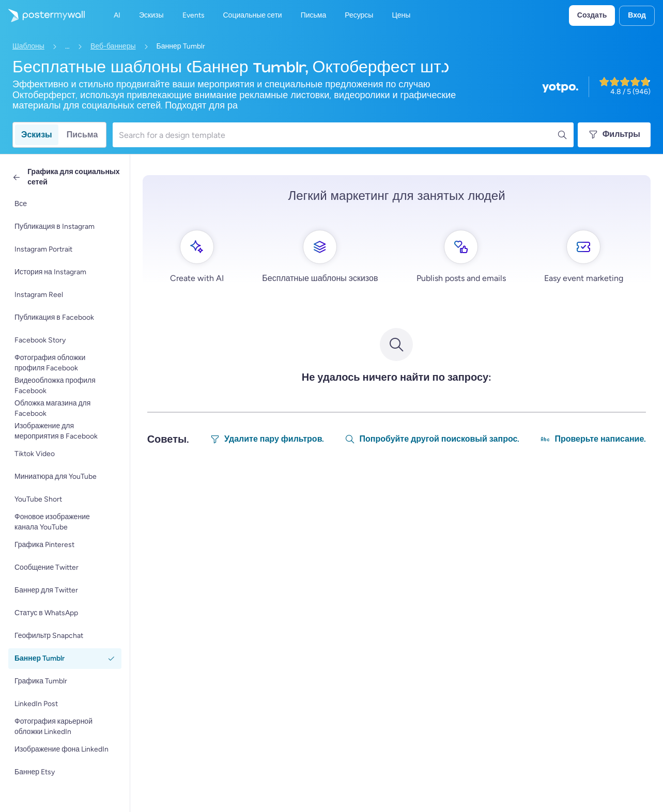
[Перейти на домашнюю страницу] (42, 15)
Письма (82, 135)
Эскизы (37, 135)
